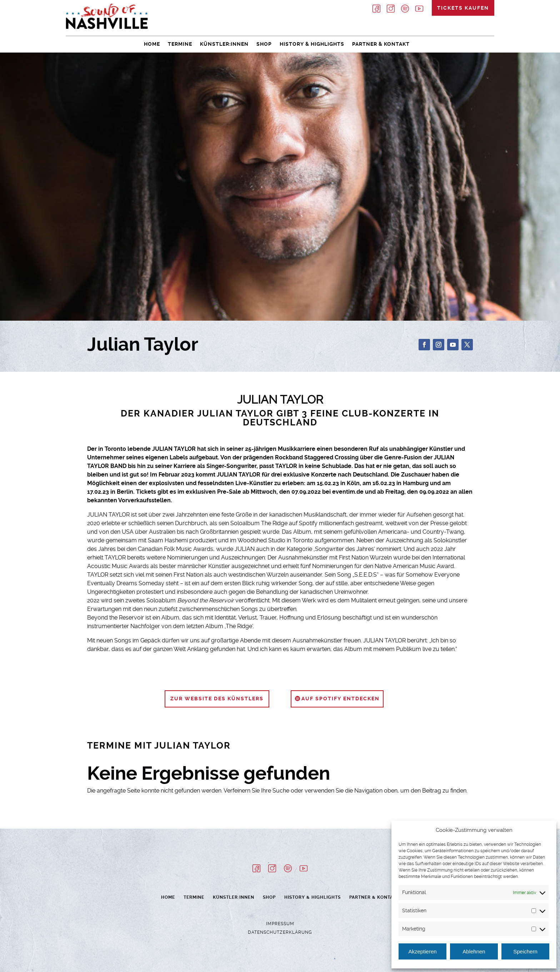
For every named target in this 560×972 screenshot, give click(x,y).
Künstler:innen (224, 44)
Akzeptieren (422, 951)
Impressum (280, 924)
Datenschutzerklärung (280, 932)
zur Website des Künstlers (217, 699)
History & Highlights (312, 44)
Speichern (525, 951)
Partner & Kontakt (381, 44)
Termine (180, 44)
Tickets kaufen (463, 8)
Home (152, 44)
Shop (264, 44)
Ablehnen (474, 951)
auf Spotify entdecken (341, 699)
